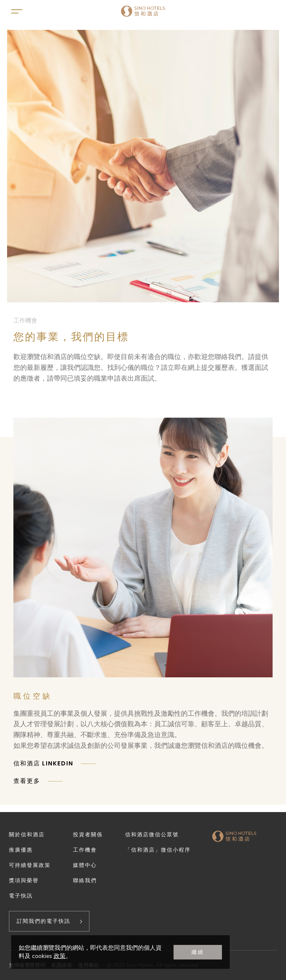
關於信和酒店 (27, 834)
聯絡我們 (85, 880)
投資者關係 (88, 834)
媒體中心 (85, 865)
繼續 (198, 952)
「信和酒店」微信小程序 (158, 850)
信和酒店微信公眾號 (152, 834)
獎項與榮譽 (24, 880)
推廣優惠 (21, 850)
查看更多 (27, 781)
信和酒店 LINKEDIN (43, 764)
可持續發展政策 (30, 865)
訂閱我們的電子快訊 (44, 921)
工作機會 (85, 850)
